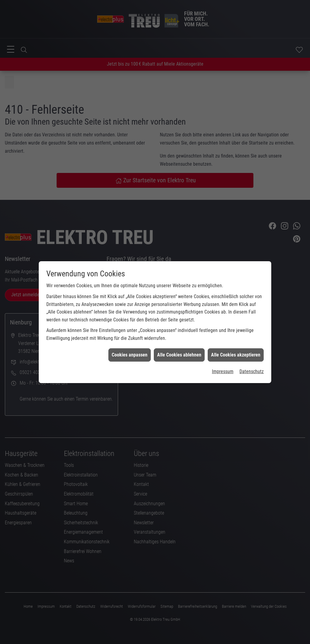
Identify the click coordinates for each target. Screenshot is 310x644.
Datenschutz (252, 351)
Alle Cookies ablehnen (179, 334)
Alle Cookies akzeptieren (236, 334)
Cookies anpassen (130, 334)
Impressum (223, 351)
